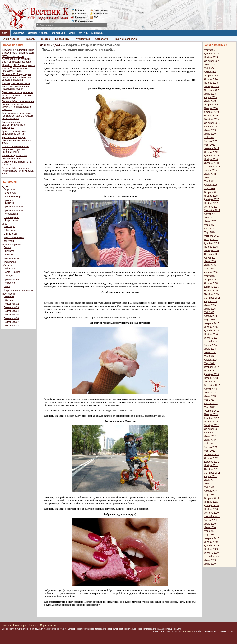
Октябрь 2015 (211, 294)
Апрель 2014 (211, 360)
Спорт (7, 287)
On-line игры (10, 234)
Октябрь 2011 (211, 469)
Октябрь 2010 (211, 513)
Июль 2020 (210, 101)
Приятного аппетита (125, 39)
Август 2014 (210, 345)
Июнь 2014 (210, 352)
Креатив (45, 39)
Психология (10, 283)
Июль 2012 (210, 436)
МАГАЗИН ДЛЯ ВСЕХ (91, 33)
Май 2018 (209, 181)
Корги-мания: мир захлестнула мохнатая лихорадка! (14, 125)
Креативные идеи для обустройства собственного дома (17, 140)
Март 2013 (210, 407)
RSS (96, 17)
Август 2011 (210, 476)
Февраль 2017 (212, 236)
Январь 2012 (211, 458)
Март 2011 (210, 495)
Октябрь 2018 (211, 163)
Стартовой (81, 14)
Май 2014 (209, 356)
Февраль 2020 (212, 105)
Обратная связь (49, 625)
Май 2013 (209, 400)
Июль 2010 (210, 524)
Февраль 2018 (212, 192)
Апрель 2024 (211, 72)
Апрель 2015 (211, 316)
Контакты (80, 17)
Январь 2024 (211, 79)
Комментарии (101, 10)
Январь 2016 (211, 283)
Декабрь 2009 (211, 546)
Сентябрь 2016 (212, 254)
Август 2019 (210, 127)
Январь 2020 (211, 108)
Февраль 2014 (212, 367)
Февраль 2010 (212, 538)
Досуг (5, 33)
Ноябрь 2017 (211, 203)
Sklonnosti (9, 251)
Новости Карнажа (12, 245)
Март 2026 (210, 50)
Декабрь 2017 (211, 199)
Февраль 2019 (212, 148)
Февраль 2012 (212, 455)
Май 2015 (209, 312)
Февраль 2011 (212, 498)
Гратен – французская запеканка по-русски (14, 133)
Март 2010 (210, 535)
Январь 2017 (211, 240)
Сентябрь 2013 (212, 385)
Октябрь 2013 (211, 382)
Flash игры (9, 226)
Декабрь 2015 (211, 287)
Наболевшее (11, 268)
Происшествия (12, 279)
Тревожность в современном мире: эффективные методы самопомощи (18, 95)
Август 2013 (210, 389)
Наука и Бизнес (12, 272)
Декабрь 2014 (211, 331)
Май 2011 (209, 487)
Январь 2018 (211, 196)
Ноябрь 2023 (211, 83)
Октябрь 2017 (211, 207)
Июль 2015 (210, 305)
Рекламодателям (83, 21)
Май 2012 (209, 444)
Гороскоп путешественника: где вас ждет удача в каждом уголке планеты (17, 116)
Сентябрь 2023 (212, 90)
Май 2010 (209, 531)
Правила (34, 625)
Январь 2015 (211, 327)
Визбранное (101, 14)
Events (7, 247)
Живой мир (59, 33)
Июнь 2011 (210, 484)
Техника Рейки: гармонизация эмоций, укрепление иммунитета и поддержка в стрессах (18, 105)
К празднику (62, 39)
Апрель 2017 (211, 229)
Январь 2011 (211, 502)
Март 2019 (210, 145)
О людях (8, 276)
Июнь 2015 (210, 309)
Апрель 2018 (211, 185)
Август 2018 (210, 170)
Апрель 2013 (211, 404)
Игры (72, 33)
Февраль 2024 (212, 76)
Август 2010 (210, 520)
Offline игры (10, 230)
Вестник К (188, 631)
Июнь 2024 (210, 65)
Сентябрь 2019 (212, 123)
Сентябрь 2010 (212, 516)
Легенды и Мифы (38, 33)
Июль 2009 (210, 560)
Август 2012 (210, 433)
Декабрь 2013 (211, 374)
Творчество (10, 262)
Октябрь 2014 (211, 338)
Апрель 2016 (211, 272)
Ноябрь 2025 (211, 57)
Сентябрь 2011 (212, 473)
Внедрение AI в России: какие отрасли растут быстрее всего (18, 51)
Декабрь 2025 (211, 54)
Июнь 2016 (210, 265)
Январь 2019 (211, 152)
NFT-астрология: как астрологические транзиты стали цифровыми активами (17, 59)
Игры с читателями (14, 237)
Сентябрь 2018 (212, 167)
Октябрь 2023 (211, 86)
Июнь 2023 (210, 94)
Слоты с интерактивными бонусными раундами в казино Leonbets (16, 149)
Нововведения (11, 258)
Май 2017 (209, 225)
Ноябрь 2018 (211, 159)
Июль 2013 (210, 393)
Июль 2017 (210, 218)
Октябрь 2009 (211, 553)
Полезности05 (11, 315)
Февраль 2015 (212, 323)
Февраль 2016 (212, 280)
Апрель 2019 (211, 141)
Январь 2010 (211, 542)
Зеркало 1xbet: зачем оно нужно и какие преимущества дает (18, 171)
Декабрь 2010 (211, 506)
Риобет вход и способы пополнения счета (15, 157)
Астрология (102, 39)
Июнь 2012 (210, 440)
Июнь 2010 (210, 527)
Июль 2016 (210, 261)
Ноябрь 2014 (211, 334)
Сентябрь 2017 (212, 210)
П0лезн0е (9, 296)
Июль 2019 (210, 130)
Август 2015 (210, 301)
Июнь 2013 (210, 396)
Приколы (30, 39)
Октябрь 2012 (211, 425)
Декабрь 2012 (211, 418)
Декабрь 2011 (211, 462)
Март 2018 (210, 189)
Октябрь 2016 (211, 250)
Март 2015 (210, 320)
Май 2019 (209, 138)
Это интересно (11, 39)
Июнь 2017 (210, 221)
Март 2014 (210, 363)
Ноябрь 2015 (211, 291)
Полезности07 (11, 322)
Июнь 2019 (210, 134)
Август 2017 (210, 214)
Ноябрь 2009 (211, 549)
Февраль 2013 (212, 411)
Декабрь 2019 (211, 112)
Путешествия (82, 39)
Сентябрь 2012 (212, 429)
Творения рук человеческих (18, 290)
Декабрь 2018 (211, 156)
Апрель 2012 (211, 447)
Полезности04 (11, 311)
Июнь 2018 (210, 178)
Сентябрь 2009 (212, 557)
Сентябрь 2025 (212, 61)
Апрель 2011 (211, 491)
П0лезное (9, 300)
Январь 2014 (211, 371)
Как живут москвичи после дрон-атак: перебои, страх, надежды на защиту (16, 86)
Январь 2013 (211, 414)
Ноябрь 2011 (211, 465)
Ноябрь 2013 (211, 378)
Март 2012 (210, 451)
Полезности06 (11, 318)
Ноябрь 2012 (211, 422)
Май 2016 (209, 269)
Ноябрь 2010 (211, 509)
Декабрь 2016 (211, 243)
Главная (79, 10)
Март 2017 (210, 232)
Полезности (8, 294)
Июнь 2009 (210, 564)
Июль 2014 (210, 349)
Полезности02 (11, 304)
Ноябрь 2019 (211, 116)
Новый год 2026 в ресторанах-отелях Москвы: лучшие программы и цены (18, 68)
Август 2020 (210, 97)
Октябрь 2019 (211, 119)
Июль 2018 (210, 174)
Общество (18, 33)
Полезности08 (11, 326)
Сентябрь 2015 (212, 298)
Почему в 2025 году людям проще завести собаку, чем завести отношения (16, 77)
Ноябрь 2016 (211, 247)
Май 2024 (209, 68)
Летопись (9, 255)
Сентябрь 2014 (212, 342)
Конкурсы (9, 241)
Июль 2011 (210, 480)
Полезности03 (11, 307)
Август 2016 (210, 258)
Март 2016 (210, 276)
